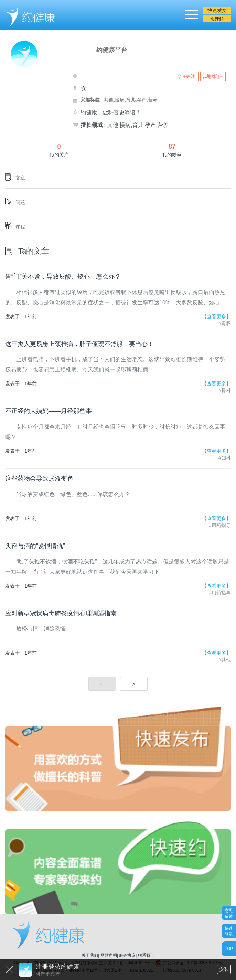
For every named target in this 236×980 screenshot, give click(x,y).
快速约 (217, 19)
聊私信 (215, 76)
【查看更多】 (216, 316)
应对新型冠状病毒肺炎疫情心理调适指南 (61, 613)
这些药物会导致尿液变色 (39, 478)
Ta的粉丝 (172, 155)
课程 (20, 227)
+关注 (189, 76)
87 (172, 147)
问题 (20, 202)
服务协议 (127, 955)
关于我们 (90, 955)
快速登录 (229, 931)
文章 (20, 178)
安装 (224, 969)
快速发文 (217, 10)
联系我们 (146, 955)
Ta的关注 (59, 155)
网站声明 (109, 955)
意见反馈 (229, 913)
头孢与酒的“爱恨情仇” (35, 546)
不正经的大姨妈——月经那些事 (49, 411)
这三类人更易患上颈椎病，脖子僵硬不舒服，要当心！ (79, 344)
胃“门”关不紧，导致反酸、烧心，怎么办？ (63, 277)
